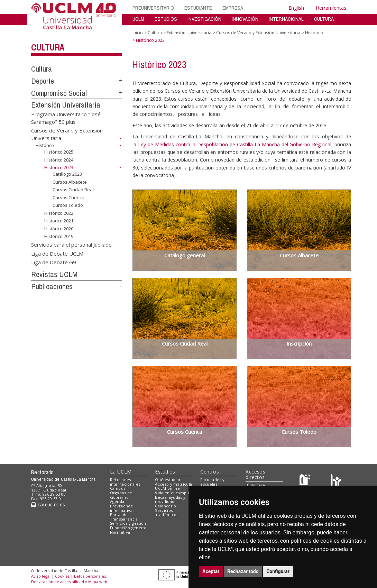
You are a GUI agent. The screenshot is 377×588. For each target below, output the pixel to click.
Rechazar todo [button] (243, 571)
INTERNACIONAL (286, 19)
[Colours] (336, 481)
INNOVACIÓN (245, 19)
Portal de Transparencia (124, 517)
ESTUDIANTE (198, 8)
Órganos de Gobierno (121, 495)
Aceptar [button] (211, 571)
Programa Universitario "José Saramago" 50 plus (66, 118)
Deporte (43, 81)
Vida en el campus (173, 493)
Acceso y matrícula (173, 484)
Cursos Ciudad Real (73, 190)
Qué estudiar (168, 480)
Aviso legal (41, 576)
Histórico (45, 145)
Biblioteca (255, 485)
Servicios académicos (167, 513)
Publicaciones (52, 286)
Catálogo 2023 (67, 174)
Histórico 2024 (59, 160)
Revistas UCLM (54, 274)
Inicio (138, 33)
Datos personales (90, 576)
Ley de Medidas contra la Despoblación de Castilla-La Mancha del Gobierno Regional (235, 144)
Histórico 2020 (59, 229)
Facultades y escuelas (212, 482)
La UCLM (121, 472)
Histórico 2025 (59, 152)
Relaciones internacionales (125, 482)
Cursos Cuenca (68, 197)
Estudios (165, 472)
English (296, 8)
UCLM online (167, 488)
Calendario (165, 506)
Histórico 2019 (59, 236)
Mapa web (98, 582)
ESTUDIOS (166, 19)
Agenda (117, 501)
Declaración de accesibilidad (58, 582)
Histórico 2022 (59, 213)
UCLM (138, 19)
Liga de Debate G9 (54, 262)
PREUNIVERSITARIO (153, 8)
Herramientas (331, 8)
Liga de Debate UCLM (57, 253)
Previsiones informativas (122, 508)
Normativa (120, 532)
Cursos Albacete (70, 182)
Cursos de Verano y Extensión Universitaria (258, 33)
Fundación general (128, 528)
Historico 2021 (59, 221)
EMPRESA (233, 8)
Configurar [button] (278, 571)
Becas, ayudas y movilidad (170, 499)
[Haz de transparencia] (306, 481)
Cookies (62, 576)
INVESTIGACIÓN (204, 19)
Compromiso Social (59, 93)
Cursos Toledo (68, 205)
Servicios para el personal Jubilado (71, 245)
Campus (118, 488)
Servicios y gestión (128, 523)
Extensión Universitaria (66, 105)
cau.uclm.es (48, 504)
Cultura (48, 47)
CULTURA (324, 19)
